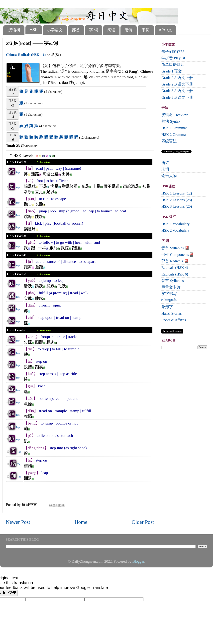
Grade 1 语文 (172, 71)
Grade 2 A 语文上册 (177, 78)
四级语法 (169, 141)
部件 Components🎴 (177, 255)
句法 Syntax (171, 121)
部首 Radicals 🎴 (175, 261)
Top (18, 172)
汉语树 (14, 30)
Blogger (138, 561)
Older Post (143, 522)
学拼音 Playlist (173, 58)
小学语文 (55, 30)
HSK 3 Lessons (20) (177, 206)
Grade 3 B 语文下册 (177, 97)
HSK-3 (12, 103)
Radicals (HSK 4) (175, 268)
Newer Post (18, 522)
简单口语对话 (173, 65)
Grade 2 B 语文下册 (177, 84)
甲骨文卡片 (171, 287)
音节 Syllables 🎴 (175, 248)
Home (81, 522)
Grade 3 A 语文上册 (177, 91)
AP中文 (165, 30)
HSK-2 (12, 92)
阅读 (111, 30)
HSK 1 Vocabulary (175, 224)
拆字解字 (169, 300)
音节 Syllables (173, 281)
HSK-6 (12, 137)
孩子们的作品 (173, 52)
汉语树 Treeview (175, 115)
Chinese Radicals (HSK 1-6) (26, 55)
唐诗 (128, 30)
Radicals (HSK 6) (175, 274)
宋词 (146, 30)
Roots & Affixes (174, 320)
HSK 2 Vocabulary (175, 230)
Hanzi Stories (172, 313)
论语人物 (169, 176)
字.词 (94, 30)
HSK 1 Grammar (174, 128)
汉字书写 (169, 294)
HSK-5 (12, 126)
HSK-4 (12, 114)
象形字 (167, 307)
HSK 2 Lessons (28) (177, 200)
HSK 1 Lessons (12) (177, 193)
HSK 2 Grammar (174, 135)
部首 (76, 30)
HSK (34, 30)
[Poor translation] (12, 593)
